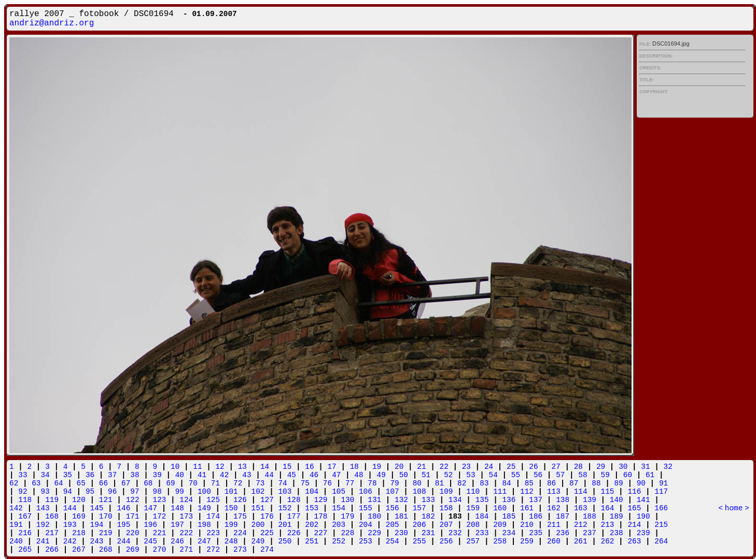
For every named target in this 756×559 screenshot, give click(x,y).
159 (473, 508)
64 (58, 483)
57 (560, 475)
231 (428, 533)
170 (106, 517)
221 (160, 533)
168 (52, 517)
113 (554, 492)
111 (500, 492)
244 (123, 541)
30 (623, 467)
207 (446, 525)
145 (97, 508)
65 (81, 483)
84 (506, 483)
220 (133, 533)
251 (312, 541)
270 (160, 550)
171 (133, 517)
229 (374, 533)
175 (240, 517)
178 (321, 517)
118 (25, 500)
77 (350, 483)
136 (509, 500)
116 (634, 492)
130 (347, 500)
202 (312, 525)
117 (661, 492)
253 (366, 541)
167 (25, 517)
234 (509, 533)
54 (493, 475)
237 (590, 533)
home (734, 508)
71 (215, 483)
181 (401, 517)
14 (265, 467)
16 (309, 467)
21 (421, 467)
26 (533, 467)
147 (150, 508)
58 (583, 475)
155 (366, 508)
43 (247, 475)
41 (202, 475)
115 (608, 492)
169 (79, 517)
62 (14, 483)
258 (500, 541)
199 (231, 525)
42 (224, 475)
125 (213, 500)
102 (258, 492)
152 (285, 508)
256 (446, 541)
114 (581, 492)
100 (204, 492)
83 (484, 483)
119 (52, 500)
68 (148, 483)
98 (157, 492)
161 (527, 508)
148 (177, 508)
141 (643, 500)
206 (419, 525)
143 (43, 508)
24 (489, 467)
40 (180, 475)
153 (312, 508)
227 (321, 533)
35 (68, 475)
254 (393, 541)
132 (401, 500)
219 (106, 533)
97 (135, 492)
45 (292, 475)
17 (332, 467)
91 (663, 483)
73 (260, 483)
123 (160, 500)
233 (482, 533)
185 (509, 517)
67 (126, 483)
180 (374, 517)
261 (581, 541)
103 (285, 492)
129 (321, 500)
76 (327, 483)
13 (242, 467)
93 (45, 492)
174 (213, 517)
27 (556, 467)
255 (419, 541)
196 (150, 525)
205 (393, 525)
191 (16, 525)
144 (70, 508)
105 (339, 492)
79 (394, 483)
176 (267, 517)
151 (258, 508)
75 (305, 483)
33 (23, 475)
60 (628, 475)
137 (536, 500)
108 (419, 492)
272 (213, 550)
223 (213, 533)
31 (645, 467)
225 (267, 533)
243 (97, 541)
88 (596, 483)
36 (90, 475)
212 (581, 525)
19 (377, 467)
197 (177, 525)
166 (661, 508)
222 (186, 533)
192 (43, 525)
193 (70, 525)
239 (643, 533)
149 (204, 508)
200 (258, 525)
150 (231, 508)
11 (197, 467)
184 (482, 517)
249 (258, 541)
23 (466, 467)
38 (135, 475)
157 (419, 508)
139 (590, 500)
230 (401, 533)
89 (618, 483)
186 (536, 517)
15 (287, 467)
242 (70, 541)
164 (608, 508)
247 (204, 541)
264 (661, 541)
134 (455, 500)
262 (608, 541)
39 (157, 475)
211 (554, 525)
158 (446, 508)
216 (25, 533)
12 (220, 467)
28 (578, 467)
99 (180, 492)
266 (52, 550)
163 (581, 508)
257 (473, 541)
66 (103, 483)
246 (177, 541)
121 (106, 500)
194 (97, 525)
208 (473, 525)
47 (336, 475)
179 (347, 517)
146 (123, 508)
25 (511, 467)
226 (294, 533)
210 (527, 525)
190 (643, 517)
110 (473, 492)
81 (439, 483)
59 (605, 475)
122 (133, 500)
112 (527, 492)
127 (267, 500)
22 (444, 467)
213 (608, 525)
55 (516, 475)
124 (186, 500)
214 (634, 525)
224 (240, 533)
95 (90, 492)
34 (45, 475)
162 (554, 508)
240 (16, 541)
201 (285, 525)
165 (634, 508)
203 (339, 525)
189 (617, 517)
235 (536, 533)
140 (617, 500)
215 (661, 525)
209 (500, 525)
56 (538, 475)
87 (574, 483)
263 (634, 541)
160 (500, 508)
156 (393, 508)
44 (269, 475)
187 (563, 517)
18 (354, 467)
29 (601, 467)
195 (123, 525)
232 (455, 533)
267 (79, 550)
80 (417, 483)
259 (527, 541)
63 (36, 483)
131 (374, 500)
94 (68, 492)
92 (23, 492)
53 (471, 475)
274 (267, 550)
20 (399, 467)
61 (650, 475)
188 (590, 517)
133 (428, 500)
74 (282, 483)
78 (372, 483)
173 (186, 517)
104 (312, 492)
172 (160, 517)
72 (238, 483)
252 (339, 541)
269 (133, 550)
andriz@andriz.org (52, 23)
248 (231, 541)
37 (112, 475)
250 (285, 541)
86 (551, 483)
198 (204, 525)
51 (426, 475)
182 (428, 517)
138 (563, 500)
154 (339, 508)
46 (314, 475)
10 (175, 467)
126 (240, 500)
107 (393, 492)
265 (25, 550)
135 (482, 500)
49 (381, 475)
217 (52, 533)
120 (79, 500)
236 (563, 533)
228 (347, 533)
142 (16, 508)
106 (366, 492)
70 (193, 483)
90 (641, 483)
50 (404, 475)
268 (106, 550)
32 (668, 467)
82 (462, 483)
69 (170, 483)
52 (448, 475)
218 (79, 533)
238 (617, 533)
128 (294, 500)
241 (43, 541)
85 (529, 483)
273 (240, 550)
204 (366, 525)
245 (150, 541)
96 (112, 492)
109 (446, 492)
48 (359, 475)
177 (294, 517)
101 (231, 492)
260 (554, 541)
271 (186, 550)
